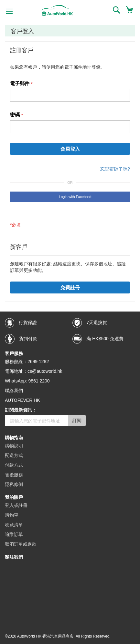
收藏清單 (14, 525)
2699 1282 (38, 362)
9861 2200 (39, 381)
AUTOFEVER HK (22, 400)
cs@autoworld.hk (45, 371)
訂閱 (77, 421)
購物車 (12, 515)
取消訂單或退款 (21, 544)
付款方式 (14, 465)
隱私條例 (14, 484)
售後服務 (14, 475)
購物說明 (14, 446)
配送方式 (14, 455)
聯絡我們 (14, 391)
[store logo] (56, 10)
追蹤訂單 (14, 534)
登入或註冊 (16, 505)
